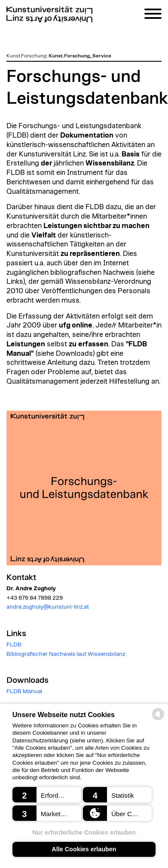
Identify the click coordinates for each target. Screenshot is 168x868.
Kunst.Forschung (26, 56)
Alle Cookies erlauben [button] (84, 849)
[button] (47, 795)
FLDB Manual (24, 691)
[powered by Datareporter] (158, 719)
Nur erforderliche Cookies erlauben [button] (84, 832)
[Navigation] (153, 15)
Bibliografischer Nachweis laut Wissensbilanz (66, 654)
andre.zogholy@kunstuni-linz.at (48, 607)
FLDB (14, 645)
